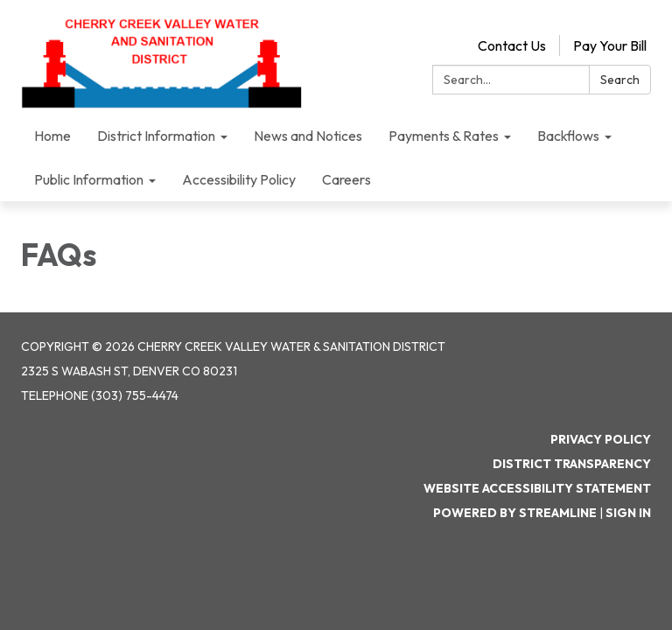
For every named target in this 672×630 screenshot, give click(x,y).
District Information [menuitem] (156, 136)
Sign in (628, 513)
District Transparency (572, 464)
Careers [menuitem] (346, 179)
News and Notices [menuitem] (308, 136)
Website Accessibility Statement (537, 488)
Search (620, 80)
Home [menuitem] (52, 136)
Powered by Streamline (515, 513)
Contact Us (512, 45)
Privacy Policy (601, 439)
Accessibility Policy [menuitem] (239, 179)
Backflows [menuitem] (568, 136)
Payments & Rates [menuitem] (444, 136)
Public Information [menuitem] (89, 179)
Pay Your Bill (610, 45)
